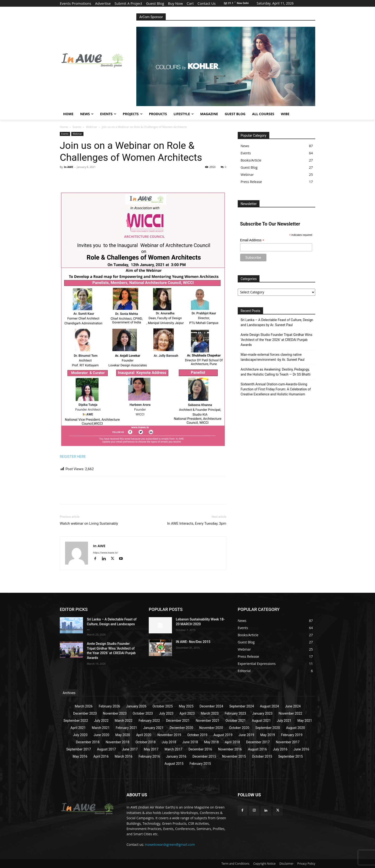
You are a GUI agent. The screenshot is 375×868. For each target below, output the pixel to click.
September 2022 (76, 721)
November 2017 (288, 742)
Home (64, 127)
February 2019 (292, 735)
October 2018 (145, 742)
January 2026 (136, 706)
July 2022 (101, 721)
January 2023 (262, 713)
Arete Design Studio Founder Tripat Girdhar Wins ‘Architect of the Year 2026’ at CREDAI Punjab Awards (276, 340)
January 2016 (176, 756)
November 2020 (211, 728)
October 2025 (163, 706)
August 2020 (295, 728)
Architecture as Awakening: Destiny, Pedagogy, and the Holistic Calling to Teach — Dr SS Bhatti (276, 372)
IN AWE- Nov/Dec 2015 (193, 642)
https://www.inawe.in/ (105, 553)
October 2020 (239, 728)
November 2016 (230, 749)
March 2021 (101, 728)
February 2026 (109, 706)
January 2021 (153, 728)
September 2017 (79, 749)
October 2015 (262, 756)
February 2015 (200, 764)
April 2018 (232, 742)
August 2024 (269, 706)
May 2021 (305, 721)
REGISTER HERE (73, 457)
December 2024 (212, 706)
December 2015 (204, 756)
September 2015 (290, 756)
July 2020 (80, 735)
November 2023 (115, 713)
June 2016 (301, 749)
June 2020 (101, 735)
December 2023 (85, 713)
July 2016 (280, 749)
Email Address (252, 240)
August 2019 (223, 735)
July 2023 (166, 713)
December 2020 (181, 728)
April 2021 (78, 728)
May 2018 (211, 742)
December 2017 (258, 742)
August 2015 (174, 764)
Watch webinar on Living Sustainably (89, 523)
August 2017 (107, 749)
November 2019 (169, 735)
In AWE (68, 167)
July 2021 (284, 721)
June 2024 (293, 706)
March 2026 (84, 706)
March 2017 (173, 749)
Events (77, 127)
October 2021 (236, 721)
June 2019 (246, 735)
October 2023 (143, 713)
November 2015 (234, 756)
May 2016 (80, 756)
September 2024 (242, 706)
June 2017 (130, 749)
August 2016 (257, 749)
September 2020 (268, 728)
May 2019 (267, 735)
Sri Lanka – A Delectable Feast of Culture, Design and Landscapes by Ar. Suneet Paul (277, 322)
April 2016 (101, 756)
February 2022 (149, 721)
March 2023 (210, 713)
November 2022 (290, 713)
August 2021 (261, 721)
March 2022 (123, 721)
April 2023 (187, 713)
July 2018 (169, 742)
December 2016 (200, 749)
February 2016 (149, 756)
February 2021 (126, 728)
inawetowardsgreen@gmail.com (170, 844)
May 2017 (151, 749)
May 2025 (186, 706)
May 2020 (123, 735)
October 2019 (197, 735)
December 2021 (178, 721)
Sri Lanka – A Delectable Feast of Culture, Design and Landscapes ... (112, 624)
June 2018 (190, 742)
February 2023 (235, 713)
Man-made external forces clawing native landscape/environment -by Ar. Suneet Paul (273, 357)
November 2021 (207, 721)
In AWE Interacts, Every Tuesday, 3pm (197, 523)
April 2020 (144, 735)
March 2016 (124, 756)
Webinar (91, 127)
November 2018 (118, 742)
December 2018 (88, 742)
